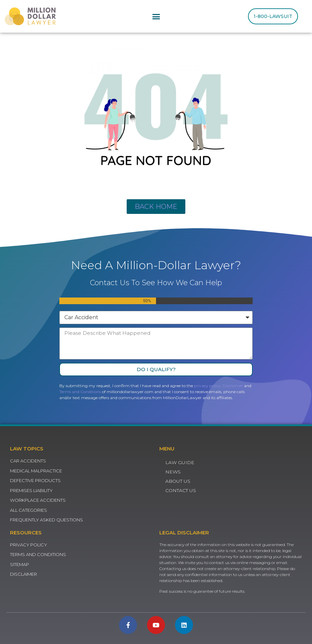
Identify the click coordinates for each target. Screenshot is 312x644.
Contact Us (181, 490)
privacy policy (207, 386)
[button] (156, 16)
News (173, 472)
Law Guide (180, 462)
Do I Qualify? (156, 369)
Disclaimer (233, 386)
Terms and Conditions (80, 392)
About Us (178, 481)
